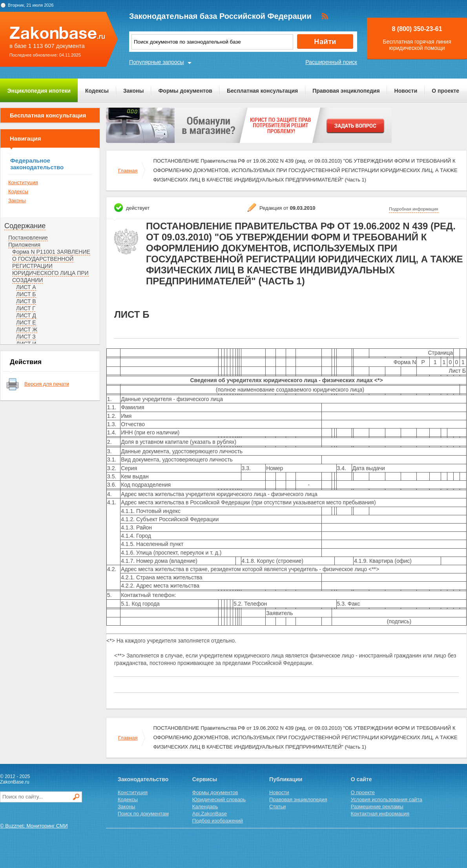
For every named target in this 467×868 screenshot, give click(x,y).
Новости (406, 91)
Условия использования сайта (387, 799)
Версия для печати (47, 384)
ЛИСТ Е (26, 322)
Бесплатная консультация (262, 91)
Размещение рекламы (377, 807)
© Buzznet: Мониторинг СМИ (34, 826)
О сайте (361, 779)
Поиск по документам (143, 814)
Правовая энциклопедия (346, 91)
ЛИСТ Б (26, 294)
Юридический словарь (219, 799)
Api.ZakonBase (210, 814)
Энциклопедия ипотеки (39, 91)
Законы (133, 91)
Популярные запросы (157, 62)
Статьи (277, 807)
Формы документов (185, 91)
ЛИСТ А (26, 287)
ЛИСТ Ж (27, 330)
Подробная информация (414, 209)
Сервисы (205, 779)
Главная (128, 171)
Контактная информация (380, 814)
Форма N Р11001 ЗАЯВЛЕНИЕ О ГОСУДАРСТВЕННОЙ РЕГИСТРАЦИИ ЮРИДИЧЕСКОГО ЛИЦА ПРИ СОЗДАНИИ (51, 266)
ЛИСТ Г (26, 308)
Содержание (25, 226)
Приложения (24, 245)
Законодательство (143, 779)
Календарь (205, 807)
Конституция (23, 182)
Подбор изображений (218, 821)
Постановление (28, 238)
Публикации (286, 779)
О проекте (445, 91)
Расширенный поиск (331, 62)
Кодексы (97, 91)
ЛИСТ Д (26, 315)
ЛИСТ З (26, 337)
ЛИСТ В (26, 301)
